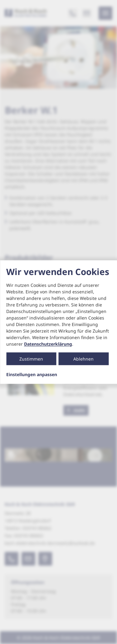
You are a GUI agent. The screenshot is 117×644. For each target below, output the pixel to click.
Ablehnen (83, 359)
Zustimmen (31, 359)
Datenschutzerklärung (48, 344)
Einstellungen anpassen (32, 374)
